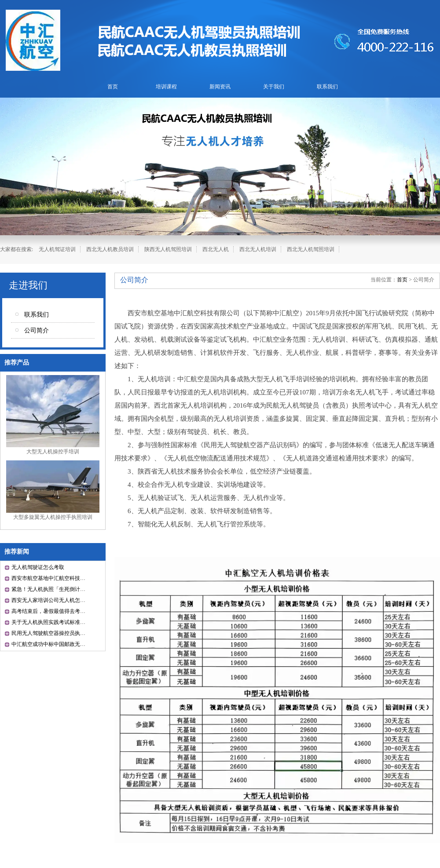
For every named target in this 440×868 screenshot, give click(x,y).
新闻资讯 (220, 87)
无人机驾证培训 (57, 249)
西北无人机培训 (258, 249)
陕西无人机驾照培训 (168, 249)
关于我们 (274, 87)
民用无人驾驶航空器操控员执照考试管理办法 (64, 633)
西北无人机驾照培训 (311, 249)
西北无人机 (216, 249)
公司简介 (37, 330)
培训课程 (166, 87)
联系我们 (327, 87)
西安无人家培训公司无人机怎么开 (51, 600)
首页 (113, 87)
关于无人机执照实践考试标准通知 (51, 622)
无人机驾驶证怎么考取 (38, 567)
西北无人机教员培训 (110, 249)
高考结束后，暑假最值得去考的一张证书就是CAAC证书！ (79, 611)
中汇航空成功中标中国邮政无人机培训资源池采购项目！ (77, 644)
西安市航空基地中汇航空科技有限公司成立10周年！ (72, 578)
